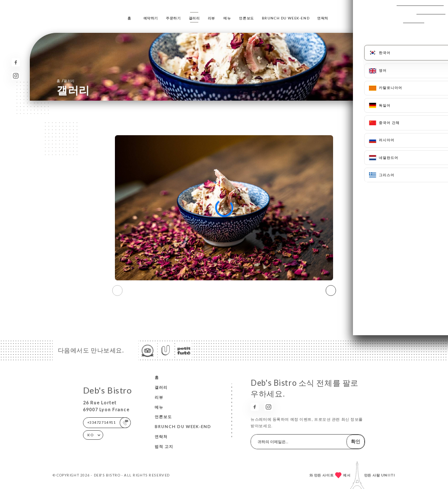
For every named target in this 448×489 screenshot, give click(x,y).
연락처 (323, 18)
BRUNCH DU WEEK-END (286, 18)
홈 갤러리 (65, 81)
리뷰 (211, 18)
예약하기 (151, 18)
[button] (331, 290)
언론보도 (246, 18)
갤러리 (194, 18)
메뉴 (227, 18)
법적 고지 (164, 446)
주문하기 (173, 18)
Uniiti (388, 475)
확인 (356, 441)
